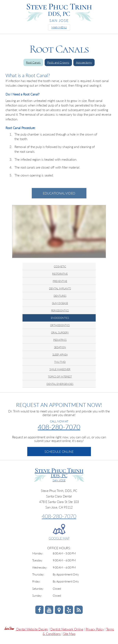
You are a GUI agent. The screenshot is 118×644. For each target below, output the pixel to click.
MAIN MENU (59, 27)
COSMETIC (60, 266)
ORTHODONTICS (60, 325)
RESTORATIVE (60, 274)
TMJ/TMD (60, 362)
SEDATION (60, 347)
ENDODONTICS (60, 318)
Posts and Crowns (58, 62)
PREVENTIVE (60, 281)
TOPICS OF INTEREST (60, 377)
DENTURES (60, 296)
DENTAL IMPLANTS (60, 288)
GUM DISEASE (60, 303)
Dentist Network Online (67, 629)
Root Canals (33, 62)
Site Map (69, 634)
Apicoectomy (84, 62)
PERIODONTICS (60, 310)
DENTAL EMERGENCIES (60, 384)
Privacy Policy (95, 629)
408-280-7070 (59, 427)
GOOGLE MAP (59, 538)
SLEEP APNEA (60, 355)
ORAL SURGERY (60, 332)
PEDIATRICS (60, 340)
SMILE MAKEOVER (60, 369)
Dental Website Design (32, 629)
